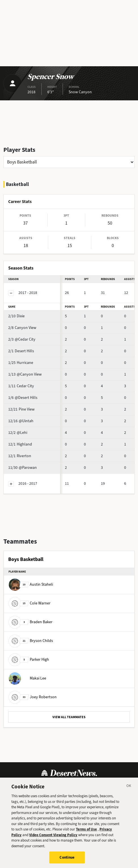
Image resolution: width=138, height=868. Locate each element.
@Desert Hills (23, 398)
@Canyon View (25, 374)
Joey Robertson (33, 697)
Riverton (20, 456)
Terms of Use (86, 834)
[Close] (129, 791)
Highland (20, 444)
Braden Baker (30, 622)
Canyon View (22, 328)
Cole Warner (29, 603)
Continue (67, 862)
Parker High (29, 659)
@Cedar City (22, 339)
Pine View (21, 409)
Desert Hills (21, 351)
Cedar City (21, 386)
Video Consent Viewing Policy (53, 839)
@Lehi (18, 433)
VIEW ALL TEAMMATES (69, 717)
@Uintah (21, 421)
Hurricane (21, 363)
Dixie (16, 316)
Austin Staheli (31, 584)
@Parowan (23, 468)
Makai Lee (27, 678)
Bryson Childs (31, 641)
